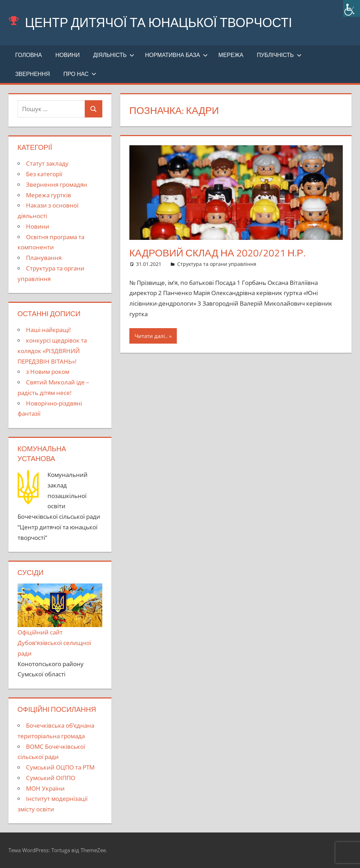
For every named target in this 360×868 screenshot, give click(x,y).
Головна (28, 55)
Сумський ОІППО (51, 778)
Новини (67, 55)
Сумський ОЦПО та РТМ (60, 767)
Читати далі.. (151, 336)
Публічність (279, 55)
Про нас (80, 74)
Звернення (33, 74)
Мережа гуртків (49, 195)
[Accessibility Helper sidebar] (352, 8)
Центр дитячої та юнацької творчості (159, 22)
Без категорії (44, 174)
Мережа (231, 55)
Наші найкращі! (48, 330)
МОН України (45, 788)
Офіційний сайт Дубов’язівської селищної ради (60, 620)
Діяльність (114, 55)
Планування (44, 258)
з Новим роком (48, 372)
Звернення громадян (57, 184)
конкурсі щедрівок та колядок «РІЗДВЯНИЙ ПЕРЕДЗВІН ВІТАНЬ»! (52, 351)
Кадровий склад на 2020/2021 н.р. (217, 253)
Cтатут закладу (47, 163)
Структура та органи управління (217, 264)
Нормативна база (176, 55)
